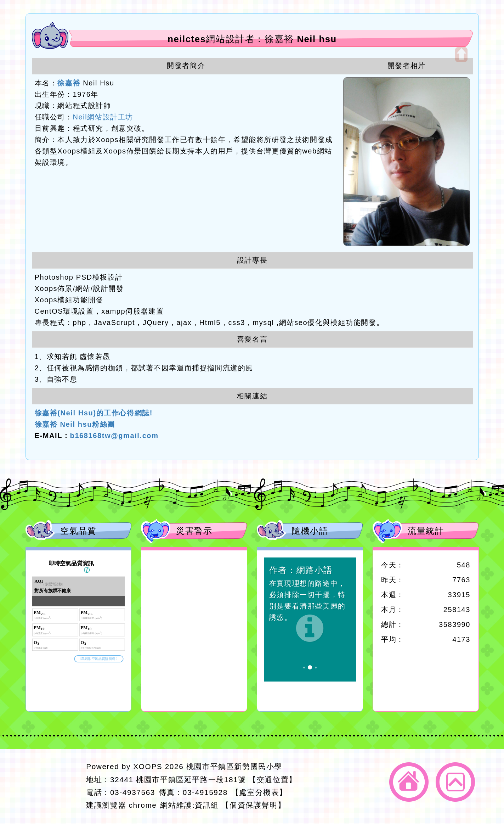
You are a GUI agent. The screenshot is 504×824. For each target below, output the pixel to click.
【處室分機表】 (259, 792)
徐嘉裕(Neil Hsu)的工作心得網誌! (94, 413)
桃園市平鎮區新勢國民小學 (234, 766)
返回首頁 (409, 782)
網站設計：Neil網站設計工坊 (54, 786)
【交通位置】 (273, 780)
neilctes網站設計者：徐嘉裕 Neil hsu (252, 39)
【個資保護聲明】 (253, 805)
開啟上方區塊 (461, 55)
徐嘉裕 (69, 83)
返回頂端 (455, 782)
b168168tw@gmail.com (114, 436)
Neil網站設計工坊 (103, 117)
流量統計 (426, 531)
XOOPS (148, 766)
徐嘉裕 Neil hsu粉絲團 (75, 424)
